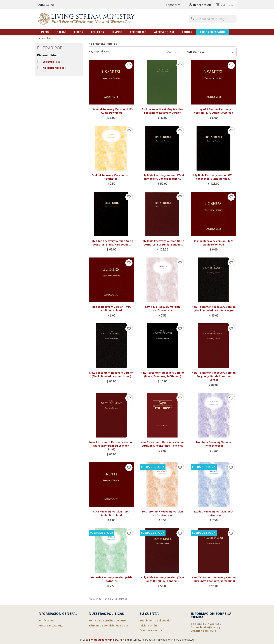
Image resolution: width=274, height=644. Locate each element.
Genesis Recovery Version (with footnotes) (111, 579)
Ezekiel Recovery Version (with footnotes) (111, 177)
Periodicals (138, 32)
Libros (79, 32)
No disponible (54, 68)
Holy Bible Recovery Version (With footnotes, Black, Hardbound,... (111, 243)
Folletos (97, 32)
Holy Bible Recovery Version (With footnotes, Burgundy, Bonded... (162, 243)
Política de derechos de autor (108, 620)
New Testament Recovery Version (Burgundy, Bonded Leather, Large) (214, 376)
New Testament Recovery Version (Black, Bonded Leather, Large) (214, 309)
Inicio (45, 32)
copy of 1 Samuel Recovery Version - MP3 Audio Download (214, 111)
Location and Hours (203, 631)
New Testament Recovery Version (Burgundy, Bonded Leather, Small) (111, 446)
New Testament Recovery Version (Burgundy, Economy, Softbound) (214, 579)
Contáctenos (46, 5)
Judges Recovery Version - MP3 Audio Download (111, 309)
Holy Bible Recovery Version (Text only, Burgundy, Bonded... (162, 579)
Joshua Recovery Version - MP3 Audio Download (214, 243)
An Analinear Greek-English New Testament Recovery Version (163, 111)
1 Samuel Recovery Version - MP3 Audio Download (111, 111)
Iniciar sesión (148, 625)
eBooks (187, 32)
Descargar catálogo (50, 625)
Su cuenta (149, 614)
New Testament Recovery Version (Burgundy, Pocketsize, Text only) (162, 444)
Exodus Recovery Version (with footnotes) (214, 513)
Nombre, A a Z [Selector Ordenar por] (211, 52)
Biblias (62, 32)
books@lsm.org (210, 627)
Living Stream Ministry (104, 640)
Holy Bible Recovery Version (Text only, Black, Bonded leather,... (162, 177)
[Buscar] (213, 19)
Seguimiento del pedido (155, 620)
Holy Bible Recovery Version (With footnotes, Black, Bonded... (214, 177)
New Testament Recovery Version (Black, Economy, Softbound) (162, 374)
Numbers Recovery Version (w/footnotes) (214, 444)
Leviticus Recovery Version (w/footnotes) (163, 309)
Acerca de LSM (164, 32)
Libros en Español (213, 32)
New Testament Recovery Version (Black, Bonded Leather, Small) (111, 374)
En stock (51, 62)
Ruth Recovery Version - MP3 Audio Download (111, 513)
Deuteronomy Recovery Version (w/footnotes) (163, 513)
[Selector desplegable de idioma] (174, 5)
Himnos (117, 32)
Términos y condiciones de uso (109, 625)
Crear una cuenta (151, 630)
